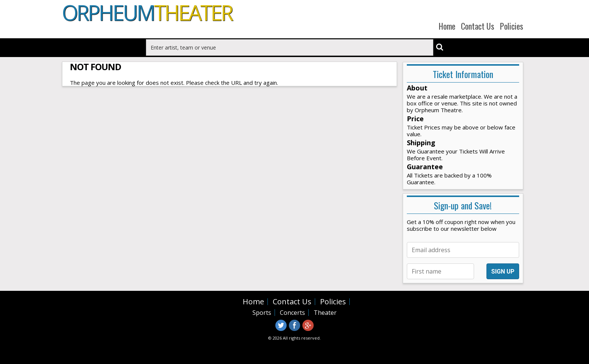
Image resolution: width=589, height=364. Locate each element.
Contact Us (478, 26)
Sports (262, 313)
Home (447, 26)
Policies (512, 26)
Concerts (292, 313)
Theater (325, 313)
